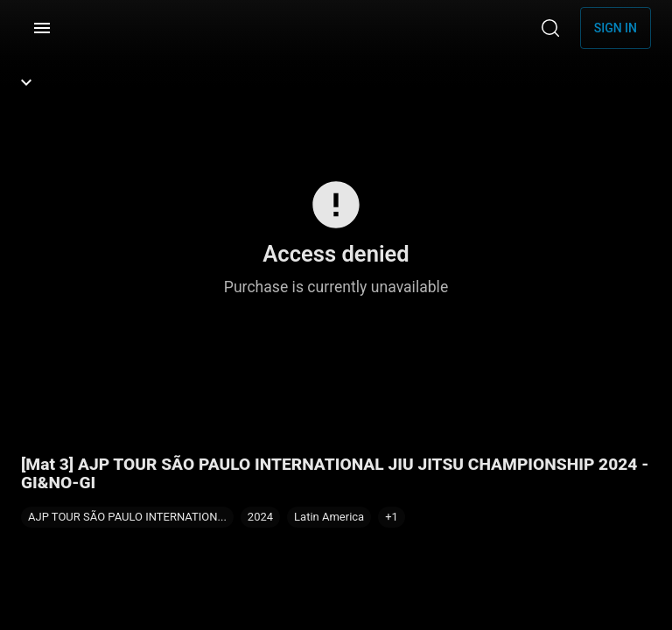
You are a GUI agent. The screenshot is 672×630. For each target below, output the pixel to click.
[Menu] (42, 28)
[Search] (550, 28)
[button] (392, 517)
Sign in (616, 28)
